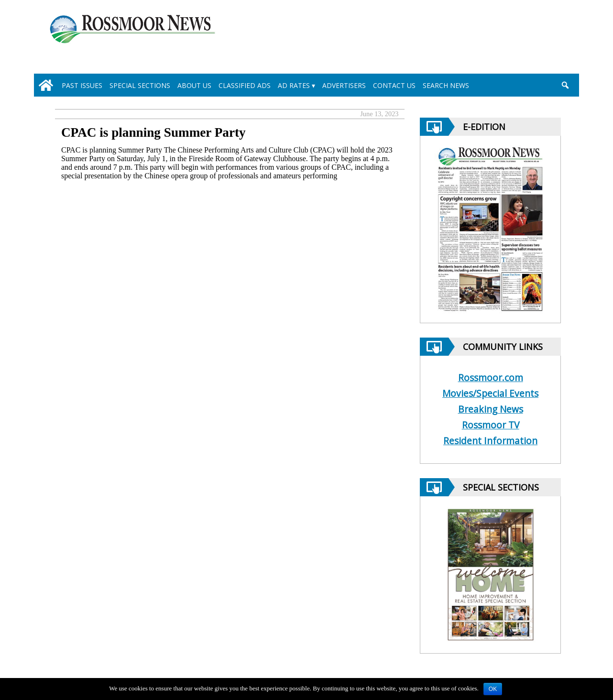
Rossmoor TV (491, 425)
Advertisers (344, 85)
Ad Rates (294, 85)
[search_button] (565, 85)
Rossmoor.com (491, 377)
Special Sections (140, 85)
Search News (446, 85)
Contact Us (394, 85)
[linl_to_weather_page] (532, 39)
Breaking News (491, 409)
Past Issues (82, 85)
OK (493, 689)
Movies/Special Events (490, 393)
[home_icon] (46, 85)
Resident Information (490, 441)
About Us (194, 85)
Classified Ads (245, 85)
